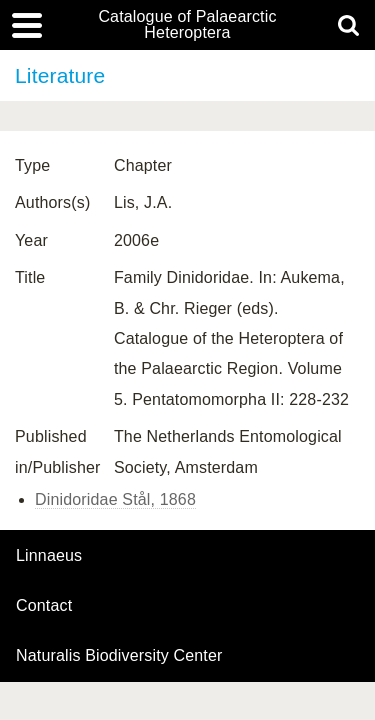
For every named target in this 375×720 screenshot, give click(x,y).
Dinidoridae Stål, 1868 (115, 499)
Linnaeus (49, 556)
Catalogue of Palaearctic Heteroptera (187, 25)
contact (44, 605)
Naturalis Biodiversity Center (119, 656)
